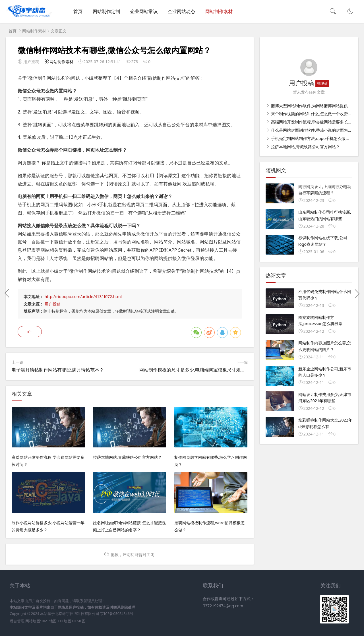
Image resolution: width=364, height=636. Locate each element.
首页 (78, 11)
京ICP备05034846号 (117, 614)
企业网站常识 (144, 11)
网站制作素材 (219, 11)
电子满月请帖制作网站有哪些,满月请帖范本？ (58, 370)
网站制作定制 (106, 11)
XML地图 (49, 621)
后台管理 (17, 621)
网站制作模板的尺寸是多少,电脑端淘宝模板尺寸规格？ (195, 370)
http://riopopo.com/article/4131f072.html (83, 297)
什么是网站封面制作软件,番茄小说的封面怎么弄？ (315, 130)
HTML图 (79, 621)
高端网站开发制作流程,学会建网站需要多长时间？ (315, 122)
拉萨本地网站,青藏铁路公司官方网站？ (305, 147)
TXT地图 (64, 621)
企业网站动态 (181, 11)
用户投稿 (53, 304)
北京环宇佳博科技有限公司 (77, 614)
